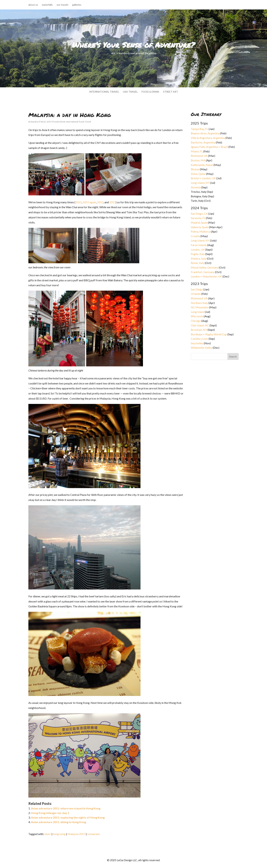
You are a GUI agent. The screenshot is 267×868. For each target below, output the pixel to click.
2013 (100, 202)
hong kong (59, 834)
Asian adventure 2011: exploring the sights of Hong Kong (68, 817)
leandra (34, 122)
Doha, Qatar (198, 174)
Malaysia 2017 (76, 834)
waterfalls (47, 5)
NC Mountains (200, 307)
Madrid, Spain (199, 222)
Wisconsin (197, 316)
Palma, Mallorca (201, 231)
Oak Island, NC (200, 325)
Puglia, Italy (198, 254)
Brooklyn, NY (199, 330)
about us (33, 5)
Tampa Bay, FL (199, 129)
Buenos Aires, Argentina (205, 133)
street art (171, 92)
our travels (62, 5)
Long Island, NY (200, 183)
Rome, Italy (198, 263)
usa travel (130, 92)
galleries (77, 5)
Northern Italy (199, 303)
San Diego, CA (199, 214)
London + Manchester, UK (207, 276)
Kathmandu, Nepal (202, 165)
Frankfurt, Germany (203, 272)
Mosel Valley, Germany (205, 267)
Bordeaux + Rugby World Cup (209, 334)
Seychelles (197, 343)
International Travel (75, 122)
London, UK (198, 249)
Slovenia (196, 187)
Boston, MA (198, 160)
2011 (112, 202)
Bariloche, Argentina (203, 142)
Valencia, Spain (200, 227)
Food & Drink (59, 122)
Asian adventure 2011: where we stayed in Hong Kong (66, 808)
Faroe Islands (199, 245)
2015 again (89, 202)
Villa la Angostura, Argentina (208, 138)
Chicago (196, 321)
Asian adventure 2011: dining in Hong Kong (59, 822)
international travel (104, 92)
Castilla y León (199, 339)
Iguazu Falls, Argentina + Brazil (209, 147)
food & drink (150, 92)
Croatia (195, 236)
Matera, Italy (199, 258)
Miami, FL (197, 151)
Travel (88, 122)
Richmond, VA (199, 156)
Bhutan (195, 169)
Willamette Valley (201, 348)
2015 (78, 202)
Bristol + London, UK (203, 178)
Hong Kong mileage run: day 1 (50, 813)
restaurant (93, 834)
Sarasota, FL (198, 218)
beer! (48, 834)
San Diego (197, 289)
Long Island (198, 312)
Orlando (196, 294)
